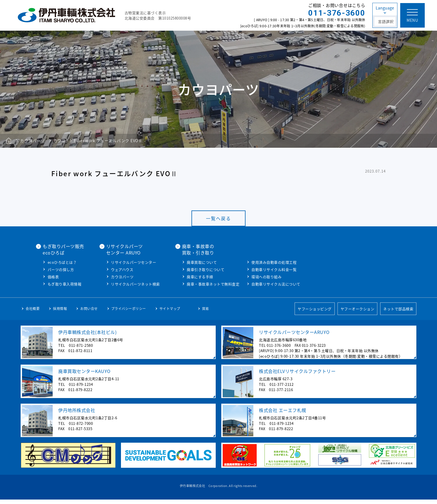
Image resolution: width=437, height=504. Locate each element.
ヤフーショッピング (315, 313)
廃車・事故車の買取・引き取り (258, 249)
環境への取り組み (327, 276)
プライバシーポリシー (129, 313)
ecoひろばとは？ (122, 262)
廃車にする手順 (260, 276)
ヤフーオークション (358, 313)
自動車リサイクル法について (336, 283)
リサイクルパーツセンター (194, 262)
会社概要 (33, 313)
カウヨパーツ (182, 276)
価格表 (114, 276)
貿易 (206, 313)
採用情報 (60, 313)
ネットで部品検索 (398, 313)
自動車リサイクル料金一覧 (334, 269)
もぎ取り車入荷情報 (125, 283)
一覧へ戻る (219, 218)
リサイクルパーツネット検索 (196, 283)
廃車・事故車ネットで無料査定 (273, 283)
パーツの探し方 (121, 269)
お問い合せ (89, 313)
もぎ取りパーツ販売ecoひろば (124, 249)
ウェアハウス (182, 269)
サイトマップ (170, 313)
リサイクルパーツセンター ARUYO (185, 249)
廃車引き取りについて (266, 269)
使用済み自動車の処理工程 (334, 262)
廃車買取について (262, 262)
